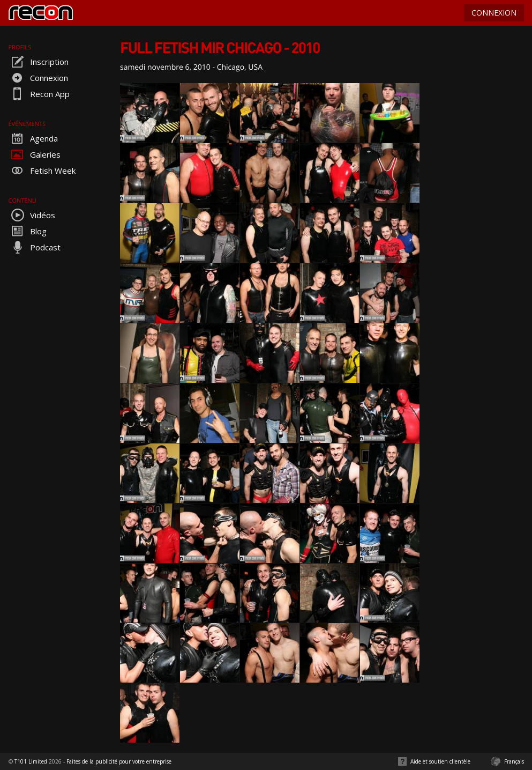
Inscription (39, 62)
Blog (28, 231)
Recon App (39, 94)
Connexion (38, 78)
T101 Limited (31, 761)
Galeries (35, 154)
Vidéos (32, 215)
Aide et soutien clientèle (440, 761)
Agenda (33, 138)
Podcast (35, 247)
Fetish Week (42, 171)
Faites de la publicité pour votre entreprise (119, 761)
